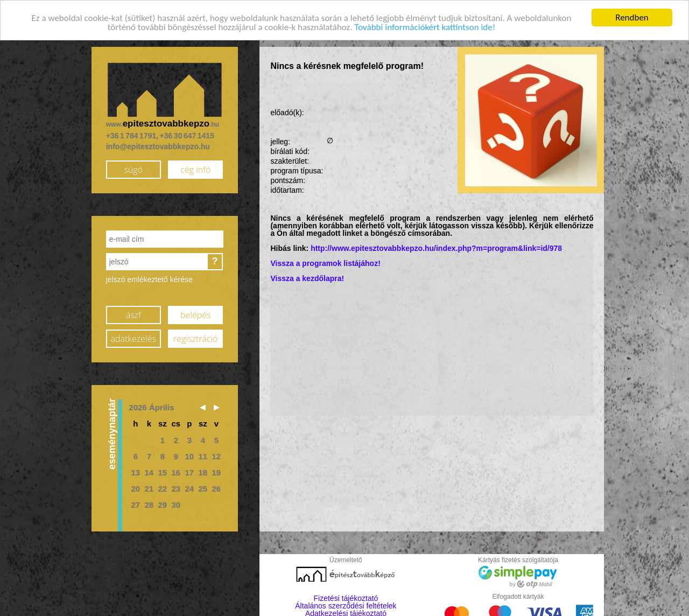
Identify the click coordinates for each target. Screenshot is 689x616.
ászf (133, 314)
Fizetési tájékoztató (346, 598)
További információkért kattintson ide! (425, 26)
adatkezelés (133, 338)
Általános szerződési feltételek (346, 605)
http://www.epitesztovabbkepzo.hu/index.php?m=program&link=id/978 (436, 248)
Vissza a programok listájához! (325, 263)
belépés (195, 314)
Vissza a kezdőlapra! (307, 278)
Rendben (632, 17)
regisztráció (195, 338)
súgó (133, 169)
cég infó (195, 169)
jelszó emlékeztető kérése (149, 279)
